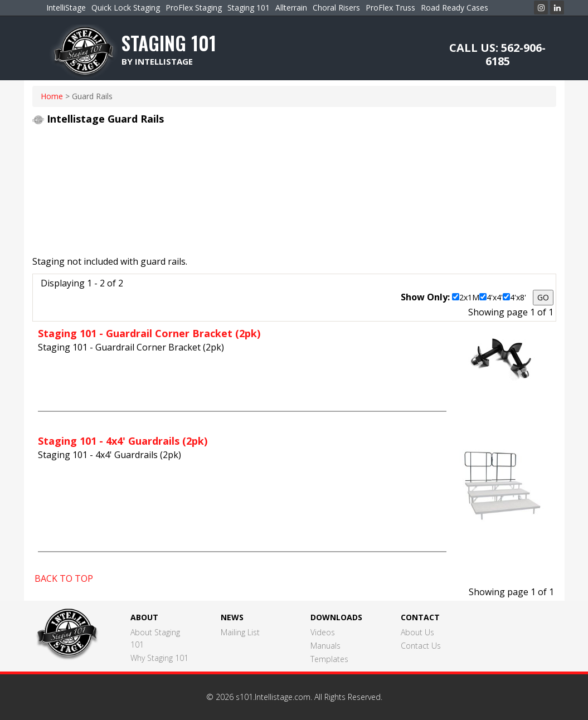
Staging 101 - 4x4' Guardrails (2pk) (123, 441)
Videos (323, 632)
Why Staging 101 (159, 658)
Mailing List (240, 632)
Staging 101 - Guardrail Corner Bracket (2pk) (149, 333)
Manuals (325, 646)
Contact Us (421, 646)
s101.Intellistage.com (273, 697)
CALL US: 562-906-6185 (497, 54)
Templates (329, 659)
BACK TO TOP (64, 578)
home (52, 96)
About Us (417, 632)
